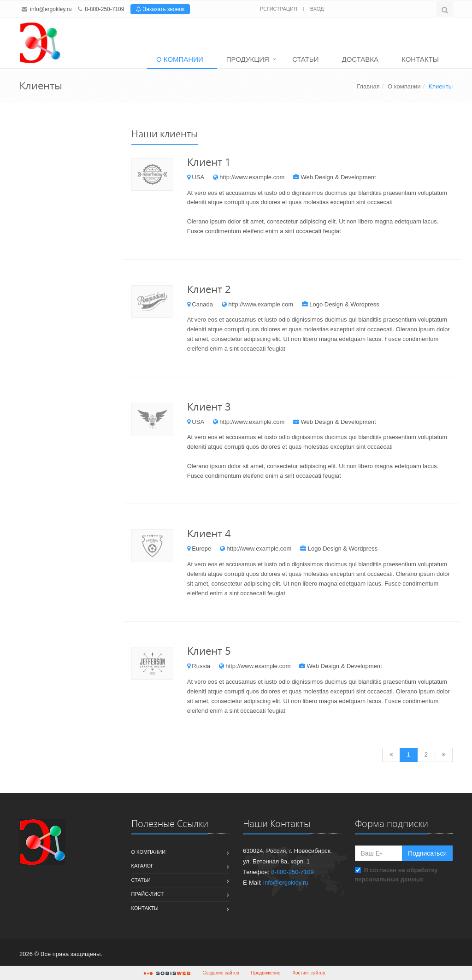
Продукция (248, 59)
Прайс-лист (148, 894)
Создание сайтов (221, 973)
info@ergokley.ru (51, 9)
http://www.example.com (252, 177)
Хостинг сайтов (309, 973)
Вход (317, 9)
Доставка (360, 59)
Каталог (143, 866)
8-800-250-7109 (104, 9)
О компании (180, 59)
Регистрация (279, 9)
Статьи (306, 59)
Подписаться (427, 853)
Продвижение (266, 973)
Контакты (420, 59)
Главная (368, 86)
